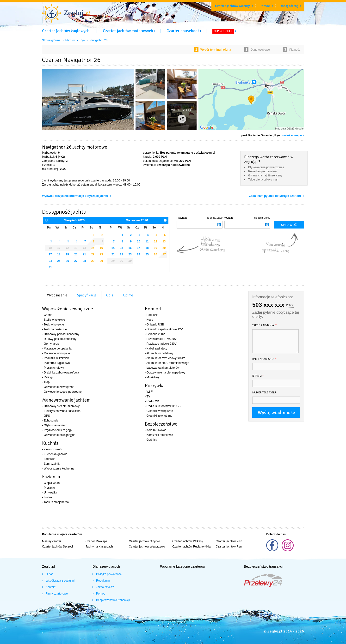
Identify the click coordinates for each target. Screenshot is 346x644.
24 (50, 261)
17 (50, 254)
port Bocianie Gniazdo (257, 135)
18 (59, 254)
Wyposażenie (57, 295)
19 (67, 254)
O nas (49, 574)
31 (50, 267)
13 (164, 241)
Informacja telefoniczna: (273, 297)
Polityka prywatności (109, 574)
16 (101, 248)
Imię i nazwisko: (264, 359)
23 (101, 254)
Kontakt (51, 587)
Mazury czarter (52, 541)
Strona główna (51, 40)
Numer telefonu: (264, 393)
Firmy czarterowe (57, 594)
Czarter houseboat (183, 31)
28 (84, 261)
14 (113, 248)
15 (93, 248)
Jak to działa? (105, 587)
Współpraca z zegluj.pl (60, 581)
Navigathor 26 (98, 40)
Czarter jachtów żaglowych (66, 31)
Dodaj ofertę (289, 6)
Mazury (70, 40)
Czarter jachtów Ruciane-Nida (191, 547)
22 (93, 254)
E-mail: (258, 376)
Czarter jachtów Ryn (229, 547)
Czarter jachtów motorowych (128, 31)
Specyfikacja (87, 295)
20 (76, 254)
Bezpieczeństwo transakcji (113, 600)
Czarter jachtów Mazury (232, 6)
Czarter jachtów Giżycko (144, 541)
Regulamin (103, 581)
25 (59, 261)
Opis (110, 295)
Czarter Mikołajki (96, 541)
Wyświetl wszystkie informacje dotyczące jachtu (75, 196)
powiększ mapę (291, 135)
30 (101, 261)
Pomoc (265, 6)
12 (156, 241)
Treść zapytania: (265, 325)
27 (76, 261)
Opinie (128, 295)
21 (84, 254)
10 (139, 241)
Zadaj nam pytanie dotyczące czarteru (275, 196)
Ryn (82, 40)
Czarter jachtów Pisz (229, 541)
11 (147, 241)
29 (93, 261)
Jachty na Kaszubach (99, 547)
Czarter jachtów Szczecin (58, 547)
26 (67, 261)
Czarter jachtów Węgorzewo (147, 547)
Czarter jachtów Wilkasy (188, 541)
